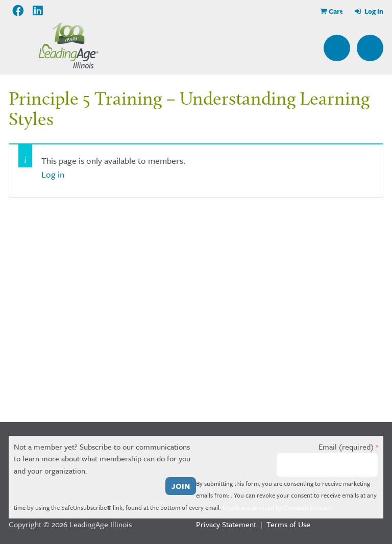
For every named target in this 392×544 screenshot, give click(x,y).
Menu (370, 48)
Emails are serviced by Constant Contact (277, 507)
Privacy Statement (226, 524)
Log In (373, 11)
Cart (336, 11)
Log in (53, 174)
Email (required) (348, 447)
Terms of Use (288, 524)
